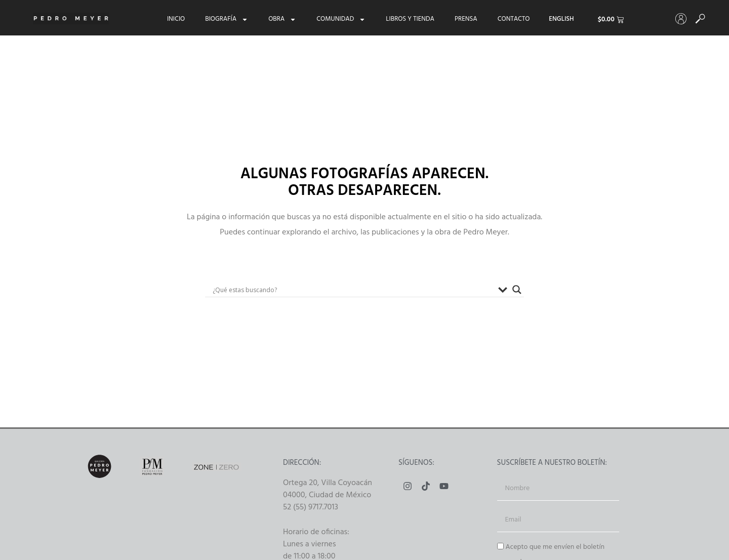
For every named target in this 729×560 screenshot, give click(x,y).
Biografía (227, 19)
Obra (282, 19)
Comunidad (341, 19)
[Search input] (353, 290)
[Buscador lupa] (517, 290)
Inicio (176, 19)
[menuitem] (561, 19)
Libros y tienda (410, 19)
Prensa (466, 19)
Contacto (514, 19)
